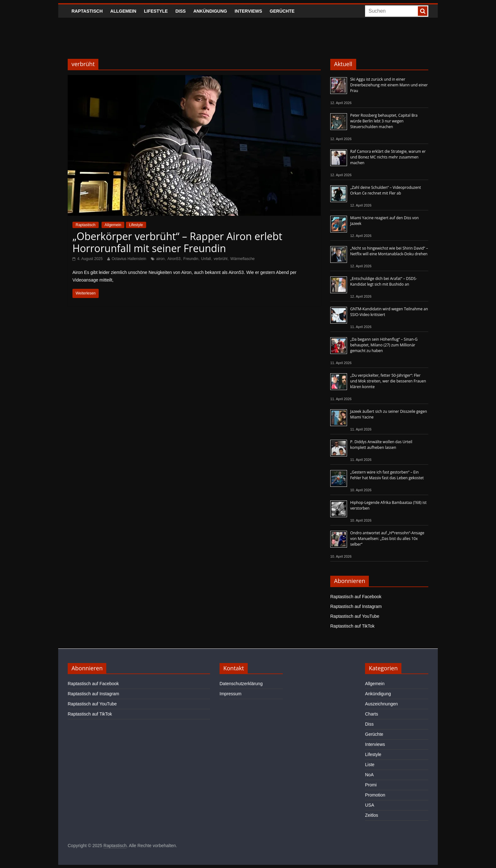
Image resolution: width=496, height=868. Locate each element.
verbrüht (220, 259)
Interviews (248, 11)
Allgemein (123, 11)
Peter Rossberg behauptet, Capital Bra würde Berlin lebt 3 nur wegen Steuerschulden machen (384, 121)
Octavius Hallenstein (129, 259)
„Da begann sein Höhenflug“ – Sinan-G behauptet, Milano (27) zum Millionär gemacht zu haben (384, 345)
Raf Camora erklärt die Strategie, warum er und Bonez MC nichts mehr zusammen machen (388, 157)
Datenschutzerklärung (241, 684)
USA (370, 805)
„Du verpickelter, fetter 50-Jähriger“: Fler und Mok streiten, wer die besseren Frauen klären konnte (388, 381)
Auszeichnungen (381, 704)
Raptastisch (87, 11)
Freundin (191, 259)
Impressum (230, 694)
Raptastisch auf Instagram (356, 606)
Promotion (375, 795)
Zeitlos (372, 815)
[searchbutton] (423, 11)
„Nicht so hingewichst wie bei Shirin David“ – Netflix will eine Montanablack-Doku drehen (389, 251)
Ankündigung (210, 11)
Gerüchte (282, 11)
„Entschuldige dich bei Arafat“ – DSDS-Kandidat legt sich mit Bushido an (384, 281)
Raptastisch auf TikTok (352, 626)
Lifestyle (156, 11)
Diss (180, 11)
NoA (369, 775)
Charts (372, 714)
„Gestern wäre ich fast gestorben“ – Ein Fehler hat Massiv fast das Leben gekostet (387, 475)
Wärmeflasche (242, 259)
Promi (371, 785)
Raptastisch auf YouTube (355, 616)
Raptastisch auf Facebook (356, 597)
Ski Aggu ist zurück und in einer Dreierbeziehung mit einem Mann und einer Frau (389, 85)
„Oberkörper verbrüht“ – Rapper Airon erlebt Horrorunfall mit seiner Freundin (177, 242)
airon (161, 259)
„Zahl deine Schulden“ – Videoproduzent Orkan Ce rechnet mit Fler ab (386, 190)
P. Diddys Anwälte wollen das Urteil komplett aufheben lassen (381, 445)
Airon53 (174, 259)
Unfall (206, 259)
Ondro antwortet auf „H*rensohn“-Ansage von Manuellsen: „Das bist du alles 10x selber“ (387, 539)
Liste (370, 765)
